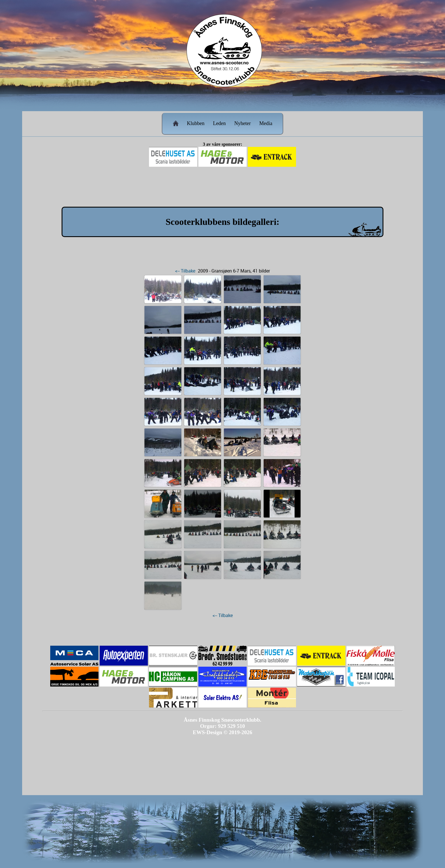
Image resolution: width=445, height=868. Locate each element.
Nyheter (243, 123)
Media (266, 123)
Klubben (196, 123)
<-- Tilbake (185, 271)
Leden (220, 123)
